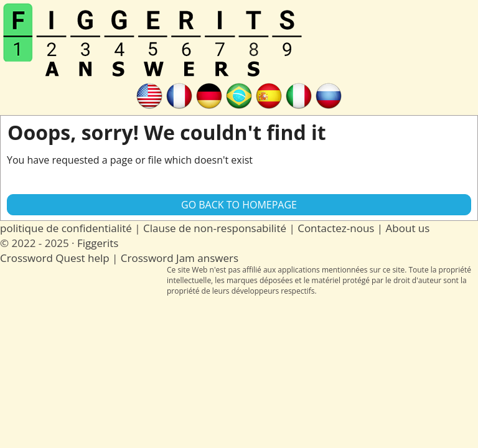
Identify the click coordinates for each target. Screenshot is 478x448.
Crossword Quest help (55, 258)
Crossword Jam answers (180, 258)
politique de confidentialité (66, 228)
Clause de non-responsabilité (215, 228)
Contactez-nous (336, 228)
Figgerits (98, 243)
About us (408, 228)
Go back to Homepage (239, 205)
